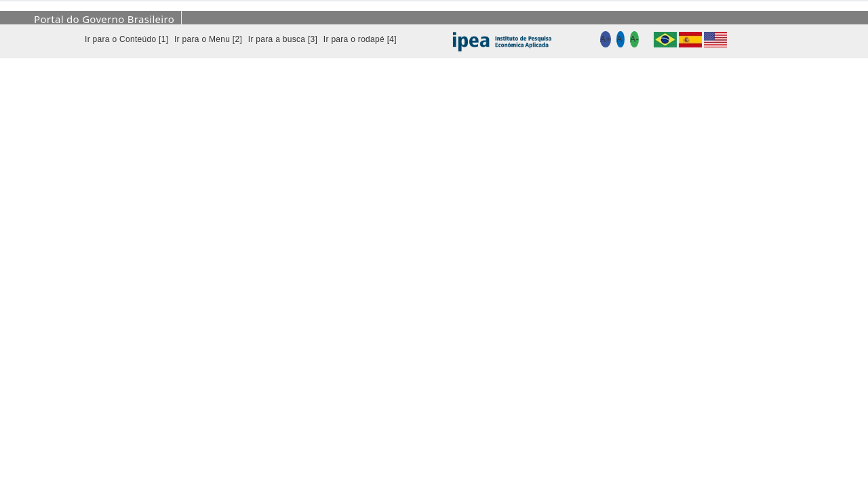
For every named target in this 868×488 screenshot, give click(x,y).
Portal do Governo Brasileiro (104, 19)
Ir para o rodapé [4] (360, 39)
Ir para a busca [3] (283, 39)
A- (634, 39)
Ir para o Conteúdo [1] (126, 39)
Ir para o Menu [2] (208, 39)
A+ (606, 39)
